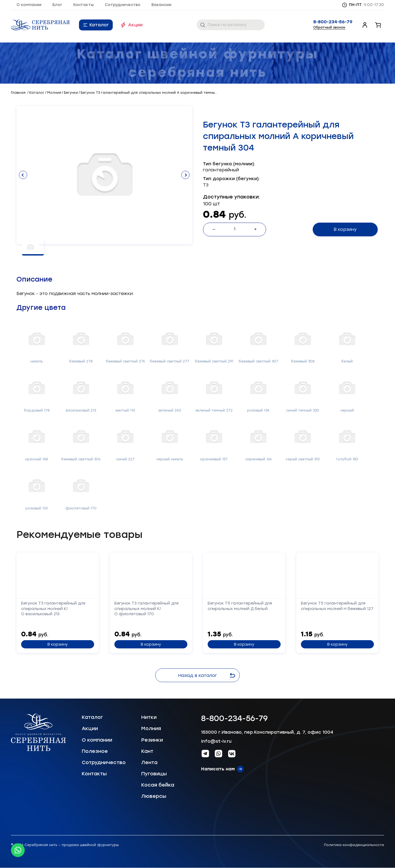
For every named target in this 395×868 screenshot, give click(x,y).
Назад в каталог (207, 675)
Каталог (99, 25)
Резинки (152, 740)
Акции (135, 25)
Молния (151, 728)
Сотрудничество (123, 5)
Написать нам (218, 769)
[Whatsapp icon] (18, 850)
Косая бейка (158, 785)
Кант (147, 751)
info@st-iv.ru (216, 741)
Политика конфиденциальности (354, 845)
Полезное (95, 751)
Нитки (149, 717)
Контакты (84, 5)
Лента (149, 762)
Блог (57, 5)
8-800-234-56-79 (333, 22)
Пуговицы (154, 774)
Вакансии (161, 5)
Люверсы (154, 796)
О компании (29, 5)
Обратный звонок (329, 27)
